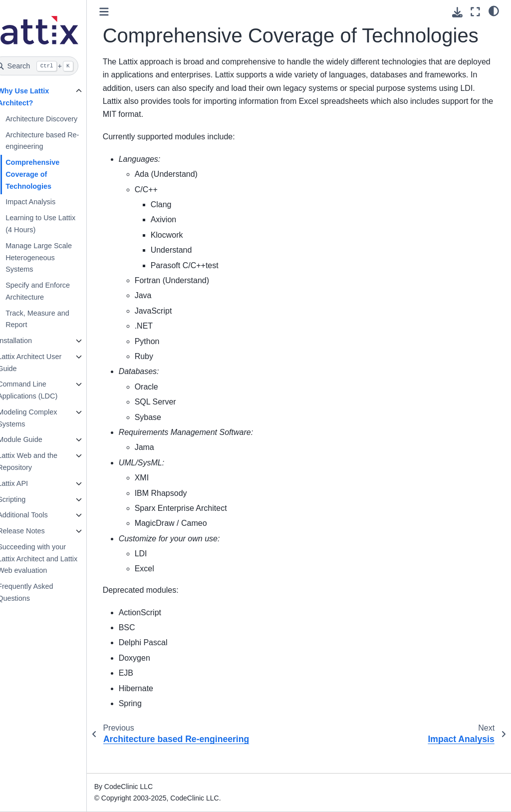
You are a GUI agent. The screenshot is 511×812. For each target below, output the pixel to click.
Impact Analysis (46, 202)
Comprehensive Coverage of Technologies (48, 174)
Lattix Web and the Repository (43, 461)
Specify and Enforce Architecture (53, 291)
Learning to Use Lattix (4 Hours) (56, 224)
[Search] (51, 66)
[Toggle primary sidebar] (120, 12)
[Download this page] (457, 12)
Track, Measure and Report (53, 319)
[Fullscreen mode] (475, 12)
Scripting (27, 499)
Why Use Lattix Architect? (39, 97)
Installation (30, 341)
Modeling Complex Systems (43, 418)
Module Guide (35, 439)
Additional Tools (38, 515)
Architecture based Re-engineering (58, 141)
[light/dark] (494, 10)
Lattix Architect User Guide (45, 363)
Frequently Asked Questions (41, 592)
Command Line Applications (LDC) (43, 390)
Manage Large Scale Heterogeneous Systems (54, 258)
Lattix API (28, 483)
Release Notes (36, 531)
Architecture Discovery (57, 119)
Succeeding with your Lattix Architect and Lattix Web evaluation (53, 559)
